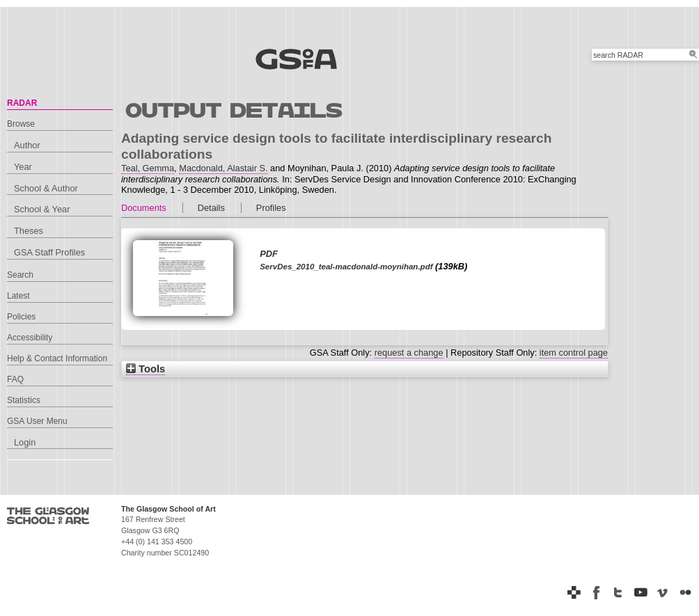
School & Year (42, 209)
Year (23, 167)
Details (211, 208)
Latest (18, 296)
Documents (144, 208)
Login (25, 442)
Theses (29, 231)
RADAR (22, 103)
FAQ (15, 379)
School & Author (46, 188)
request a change (409, 353)
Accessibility (30, 338)
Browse (21, 124)
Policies (21, 317)
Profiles (271, 208)
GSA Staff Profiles (49, 252)
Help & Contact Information (57, 358)
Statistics (24, 400)
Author (27, 145)
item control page (574, 353)
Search (20, 275)
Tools (146, 369)
